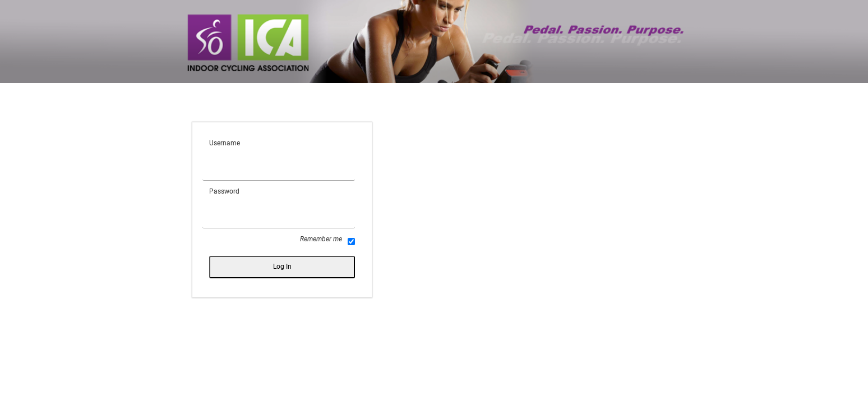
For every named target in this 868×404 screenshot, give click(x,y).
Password (224, 191)
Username (225, 143)
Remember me (327, 240)
